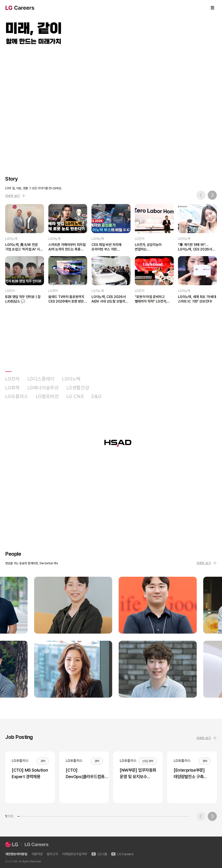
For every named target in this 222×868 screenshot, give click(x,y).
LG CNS (75, 396)
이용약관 (37, 854)
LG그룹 (99, 854)
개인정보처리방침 (16, 854)
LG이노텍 (71, 379)
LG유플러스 (17, 396)
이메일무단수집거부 (75, 854)
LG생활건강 (78, 388)
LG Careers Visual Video (111, 105)
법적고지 (52, 854)
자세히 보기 (15, 196)
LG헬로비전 (47, 396)
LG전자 (12, 379)
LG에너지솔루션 (43, 388)
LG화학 (12, 388)
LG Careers (122, 854)
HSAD (116, 396)
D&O (96, 396)
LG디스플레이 (41, 379)
